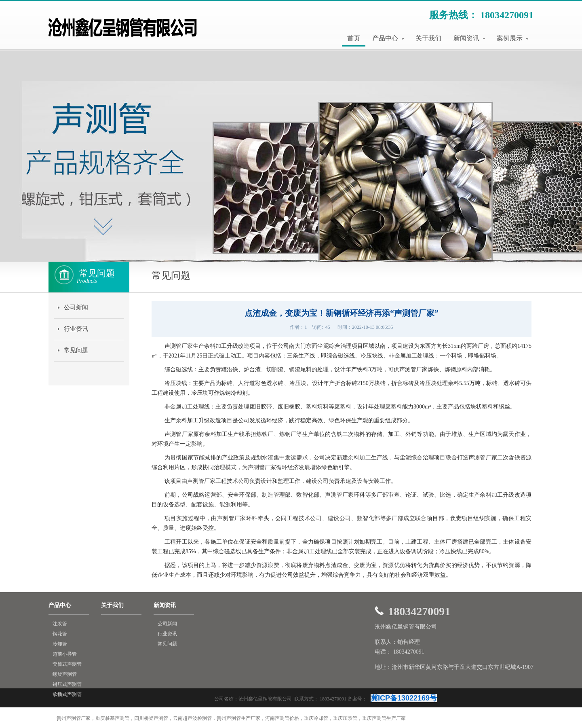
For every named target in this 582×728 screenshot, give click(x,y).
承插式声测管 (67, 694)
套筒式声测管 (67, 664)
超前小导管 (65, 654)
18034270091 (507, 15)
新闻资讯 (469, 38)
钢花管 (60, 634)
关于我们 (428, 38)
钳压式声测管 (67, 684)
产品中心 (388, 38)
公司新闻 (76, 307)
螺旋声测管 (65, 674)
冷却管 (60, 644)
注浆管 (60, 624)
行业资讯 (76, 329)
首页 (354, 38)
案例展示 (512, 38)
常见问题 (76, 350)
